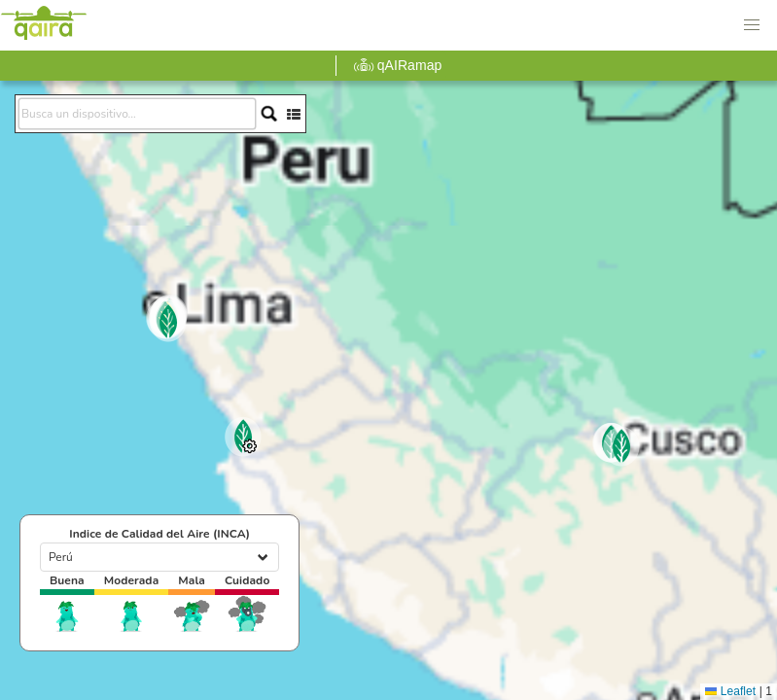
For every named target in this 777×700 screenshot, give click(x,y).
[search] (137, 114)
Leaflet (730, 691)
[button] (752, 25)
